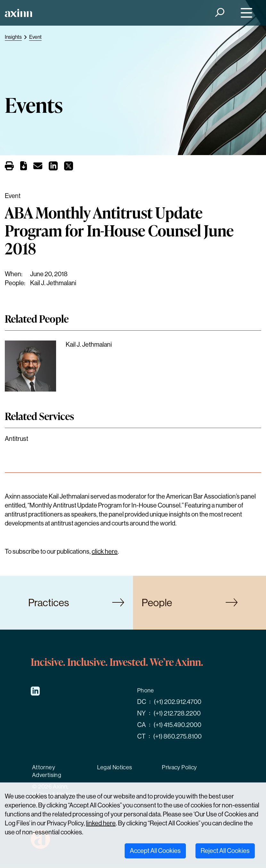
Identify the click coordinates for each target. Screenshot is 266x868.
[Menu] (245, 13)
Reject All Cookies (225, 851)
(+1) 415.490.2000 (177, 725)
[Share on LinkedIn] (53, 168)
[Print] (9, 167)
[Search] (219, 13)
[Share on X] (69, 168)
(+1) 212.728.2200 (177, 713)
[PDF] (24, 167)
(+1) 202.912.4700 (178, 702)
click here (105, 552)
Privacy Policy (179, 767)
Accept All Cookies (155, 851)
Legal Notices (115, 767)
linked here (101, 823)
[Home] (18, 13)
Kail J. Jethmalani (53, 283)
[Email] (38, 167)
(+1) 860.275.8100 (177, 736)
